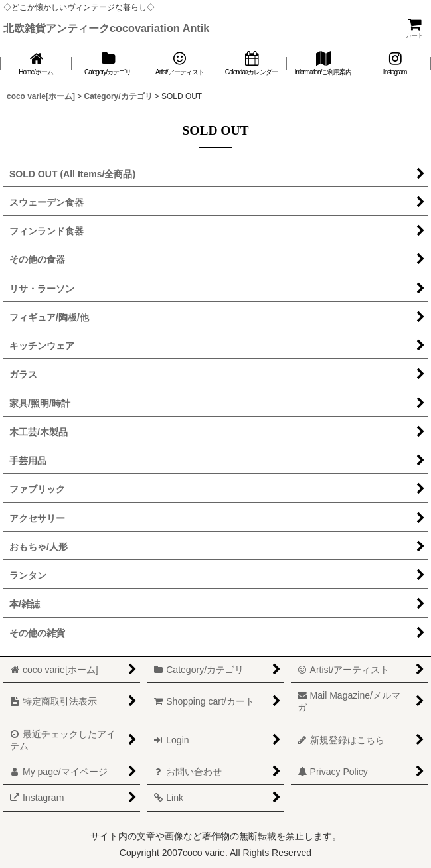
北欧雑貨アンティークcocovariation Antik (106, 28)
